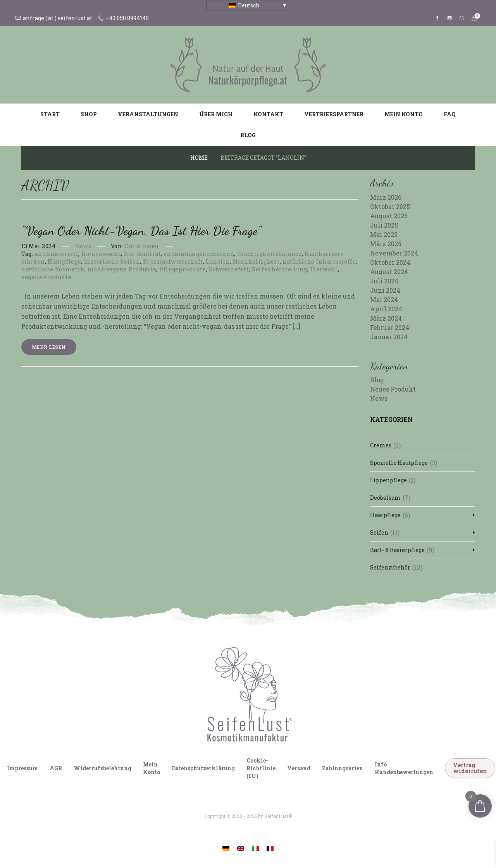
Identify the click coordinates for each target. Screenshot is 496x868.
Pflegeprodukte (183, 269)
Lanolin (218, 261)
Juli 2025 (384, 225)
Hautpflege (64, 261)
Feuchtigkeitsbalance (270, 254)
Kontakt (268, 114)
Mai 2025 (384, 234)
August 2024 (389, 272)
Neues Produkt (393, 389)
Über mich (216, 114)
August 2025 (389, 216)
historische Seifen (112, 261)
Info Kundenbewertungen (404, 768)
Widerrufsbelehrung (102, 768)
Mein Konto (404, 114)
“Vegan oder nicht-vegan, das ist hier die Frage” (141, 231)
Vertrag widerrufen (470, 768)
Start (50, 114)
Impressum (22, 768)
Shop (89, 114)
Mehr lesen (49, 347)
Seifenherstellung (280, 269)
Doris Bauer (142, 246)
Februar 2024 (390, 327)
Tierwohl (324, 269)
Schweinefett (229, 269)
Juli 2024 (384, 281)
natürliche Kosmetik (53, 269)
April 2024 (386, 309)
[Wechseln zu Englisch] (241, 848)
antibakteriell (57, 254)
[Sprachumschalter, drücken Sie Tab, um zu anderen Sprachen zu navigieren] (248, 5)
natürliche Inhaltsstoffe (319, 261)
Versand (299, 768)
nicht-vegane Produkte (122, 269)
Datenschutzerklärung (203, 768)
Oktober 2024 (390, 262)
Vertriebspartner (334, 114)
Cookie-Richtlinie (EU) (261, 768)
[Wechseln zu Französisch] (270, 848)
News (83, 246)
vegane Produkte (46, 277)
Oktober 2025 (390, 206)
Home (199, 158)
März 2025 (386, 244)
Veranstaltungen (148, 114)
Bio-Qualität (142, 254)
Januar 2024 (389, 337)
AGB (56, 768)
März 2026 (386, 197)
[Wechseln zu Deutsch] (226, 848)
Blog (248, 135)
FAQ (450, 114)
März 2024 (386, 318)
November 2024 (394, 253)
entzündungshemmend (199, 254)
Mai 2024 (384, 299)
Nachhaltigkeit (256, 261)
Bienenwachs (101, 254)
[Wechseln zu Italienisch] (255, 848)
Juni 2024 (385, 290)
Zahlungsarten (343, 768)
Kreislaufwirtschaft (173, 261)
